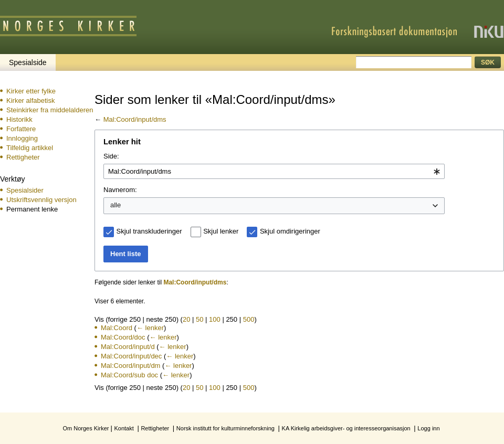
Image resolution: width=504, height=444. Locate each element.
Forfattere (21, 129)
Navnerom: (120, 190)
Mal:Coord (117, 328)
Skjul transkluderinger (149, 231)
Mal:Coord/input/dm (130, 366)
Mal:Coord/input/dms (135, 119)
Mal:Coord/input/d (128, 347)
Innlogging (22, 138)
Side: (111, 156)
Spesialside (28, 62)
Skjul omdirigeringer (290, 231)
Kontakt (124, 428)
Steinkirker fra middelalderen (50, 110)
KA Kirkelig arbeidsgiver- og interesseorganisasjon (346, 428)
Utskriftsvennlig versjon (41, 200)
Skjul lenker (221, 231)
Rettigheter (23, 157)
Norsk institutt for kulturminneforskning (225, 428)
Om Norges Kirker (86, 428)
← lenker (150, 328)
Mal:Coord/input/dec (131, 356)
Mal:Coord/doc (123, 337)
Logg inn (428, 428)
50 (199, 319)
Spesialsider (25, 190)
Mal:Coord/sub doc (129, 375)
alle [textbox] (115, 205)
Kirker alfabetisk (30, 101)
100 (215, 319)
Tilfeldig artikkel (30, 148)
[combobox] (274, 172)
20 (186, 319)
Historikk (19, 119)
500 (249, 319)
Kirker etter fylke (31, 91)
